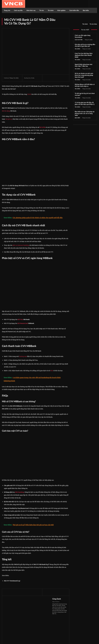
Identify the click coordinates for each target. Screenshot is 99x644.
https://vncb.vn (56, 602)
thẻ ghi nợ (9, 119)
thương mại (23, 356)
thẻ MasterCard (23, 323)
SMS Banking (19, 492)
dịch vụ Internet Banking (21, 245)
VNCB (29, 94)
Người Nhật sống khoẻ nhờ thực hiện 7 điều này (83, 65)
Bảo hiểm (77, 118)
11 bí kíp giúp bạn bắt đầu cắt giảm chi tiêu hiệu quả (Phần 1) (85, 103)
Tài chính (85, 24)
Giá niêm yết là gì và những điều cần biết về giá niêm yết (85, 45)
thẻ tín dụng (6, 111)
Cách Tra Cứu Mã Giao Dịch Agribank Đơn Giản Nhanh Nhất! (84, 55)
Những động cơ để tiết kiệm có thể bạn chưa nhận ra (85, 85)
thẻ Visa (20, 319)
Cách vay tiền (79, 40)
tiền (52, 371)
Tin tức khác (93, 24)
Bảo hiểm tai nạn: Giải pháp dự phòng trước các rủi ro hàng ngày (85, 113)
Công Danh (57, 599)
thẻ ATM (42, 127)
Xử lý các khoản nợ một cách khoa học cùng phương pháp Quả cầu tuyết (84, 75)
